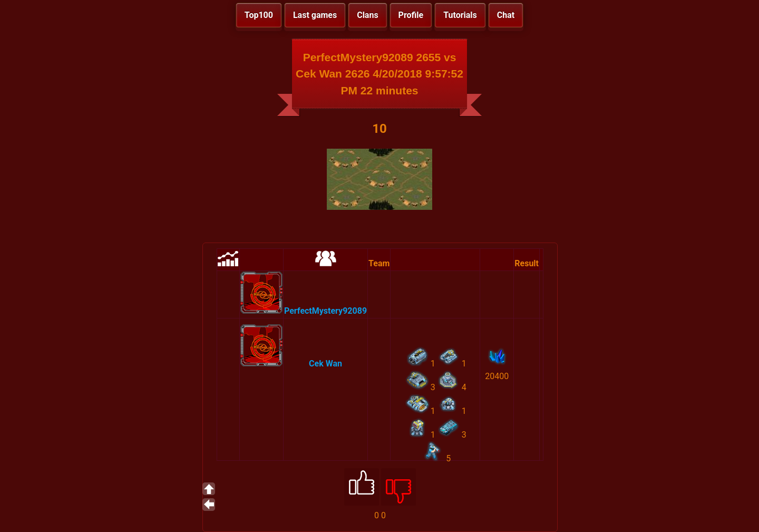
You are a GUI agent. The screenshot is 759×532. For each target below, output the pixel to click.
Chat (506, 15)
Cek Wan (325, 364)
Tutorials (460, 15)
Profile (411, 15)
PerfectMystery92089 (325, 311)
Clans (367, 15)
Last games (315, 15)
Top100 (259, 15)
